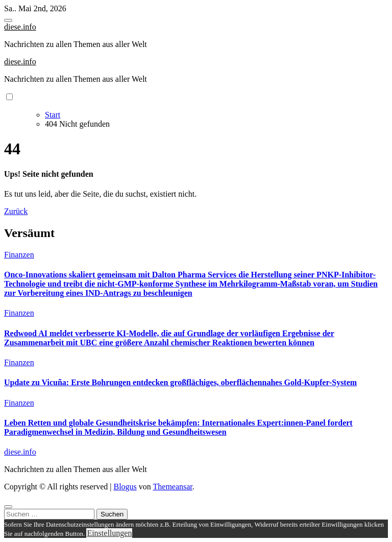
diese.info (20, 27)
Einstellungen (109, 533)
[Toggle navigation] (8, 20)
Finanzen (19, 255)
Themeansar (173, 487)
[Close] (8, 507)
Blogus (125, 487)
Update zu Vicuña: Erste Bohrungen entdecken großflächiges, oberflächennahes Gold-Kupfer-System (180, 382)
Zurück (16, 211)
